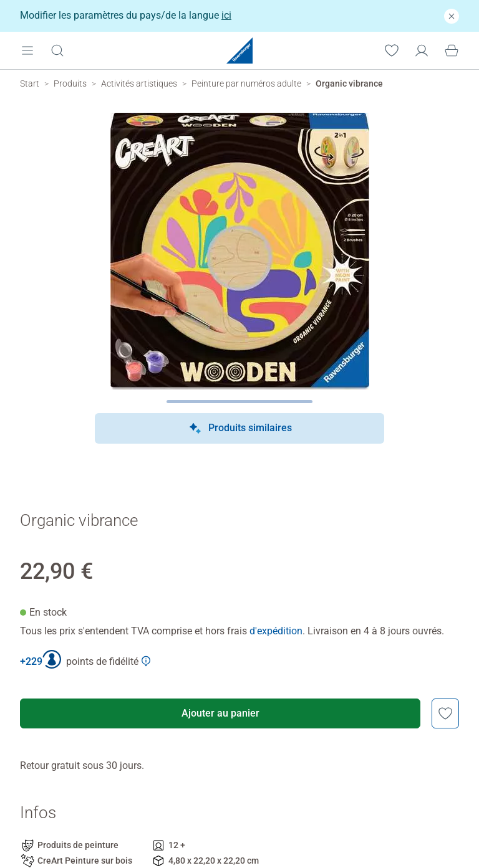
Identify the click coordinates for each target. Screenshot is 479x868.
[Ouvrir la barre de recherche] (57, 50)
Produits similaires (240, 429)
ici (226, 15)
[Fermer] (452, 16)
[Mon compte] (422, 50)
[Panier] (452, 50)
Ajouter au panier (220, 713)
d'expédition (276, 631)
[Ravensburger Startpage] (239, 50)
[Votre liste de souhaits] (392, 50)
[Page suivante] (240, 402)
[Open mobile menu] (27, 50)
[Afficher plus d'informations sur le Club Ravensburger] (146, 661)
